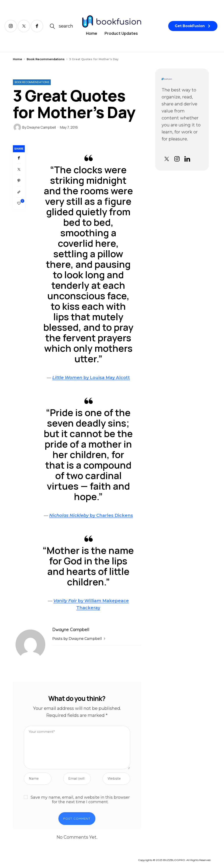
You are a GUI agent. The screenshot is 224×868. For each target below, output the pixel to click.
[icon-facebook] (37, 26)
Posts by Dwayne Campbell (79, 639)
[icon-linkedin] (187, 159)
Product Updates (121, 33)
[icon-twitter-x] (24, 26)
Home (92, 33)
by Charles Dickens (91, 515)
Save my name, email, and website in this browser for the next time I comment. (80, 800)
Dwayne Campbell (41, 127)
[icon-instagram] (11, 26)
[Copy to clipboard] (19, 192)
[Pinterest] (19, 181)
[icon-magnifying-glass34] (61, 26)
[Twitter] (19, 169)
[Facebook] (19, 158)
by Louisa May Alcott (91, 378)
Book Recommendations (46, 59)
